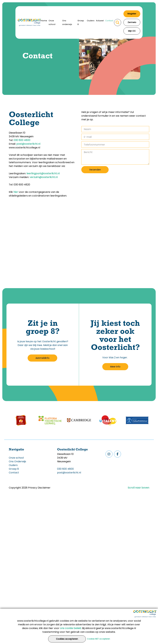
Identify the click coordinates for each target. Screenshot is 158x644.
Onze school (52, 22)
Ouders (91, 21)
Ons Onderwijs (17, 461)
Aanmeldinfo (42, 358)
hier (16, 192)
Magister (132, 14)
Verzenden (95, 170)
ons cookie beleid (71, 628)
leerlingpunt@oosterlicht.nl (43, 173)
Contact (109, 21)
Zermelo (132, 22)
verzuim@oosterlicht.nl (44, 177)
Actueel (100, 21)
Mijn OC (132, 31)
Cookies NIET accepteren (99, 639)
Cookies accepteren (67, 639)
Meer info (115, 367)
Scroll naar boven (138, 488)
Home (44, 21)
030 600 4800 (22, 140)
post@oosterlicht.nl (28, 144)
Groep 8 (81, 22)
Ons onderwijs (67, 22)
